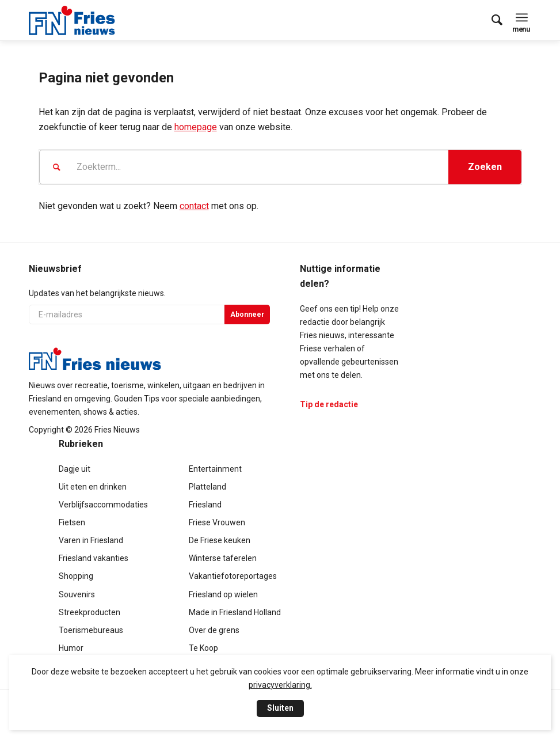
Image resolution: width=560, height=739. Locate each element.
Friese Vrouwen (217, 522)
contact (194, 206)
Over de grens (214, 630)
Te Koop (203, 648)
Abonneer (247, 314)
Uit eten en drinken (93, 487)
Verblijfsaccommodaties (103, 505)
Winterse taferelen (223, 558)
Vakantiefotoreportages (233, 576)
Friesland (205, 505)
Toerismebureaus (91, 630)
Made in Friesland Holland (235, 612)
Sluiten (280, 708)
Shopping (76, 576)
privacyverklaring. (280, 685)
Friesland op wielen (223, 594)
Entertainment (215, 469)
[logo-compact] (72, 20)
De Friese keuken (220, 540)
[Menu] (522, 17)
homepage (196, 127)
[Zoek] (491, 20)
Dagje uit (75, 469)
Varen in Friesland (91, 540)
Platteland (207, 487)
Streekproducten (89, 612)
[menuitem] (491, 20)
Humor (71, 648)
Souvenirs (77, 594)
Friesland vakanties (94, 558)
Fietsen (72, 522)
